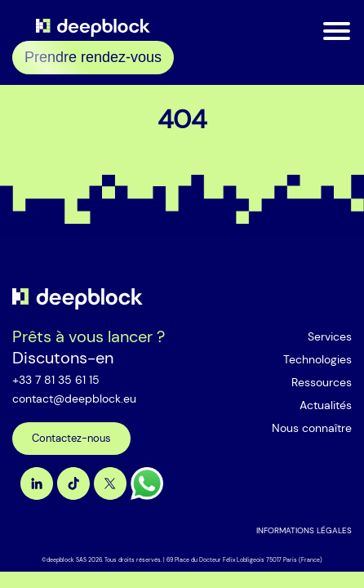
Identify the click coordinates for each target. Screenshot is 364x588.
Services (330, 336)
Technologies (317, 359)
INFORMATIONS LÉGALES (304, 530)
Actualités (326, 405)
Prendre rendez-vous (93, 57)
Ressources (322, 382)
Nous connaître (312, 428)
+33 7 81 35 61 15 (56, 380)
